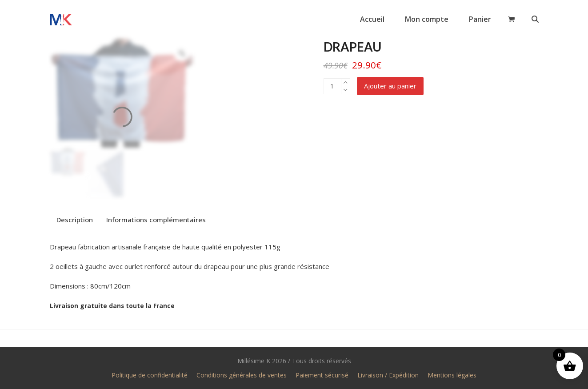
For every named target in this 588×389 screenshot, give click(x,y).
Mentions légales (452, 375)
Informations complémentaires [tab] (156, 220)
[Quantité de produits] (332, 86)
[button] (511, 19)
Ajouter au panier (390, 86)
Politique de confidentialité (150, 375)
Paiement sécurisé (322, 375)
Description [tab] (75, 220)
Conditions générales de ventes (242, 375)
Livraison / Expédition (388, 375)
